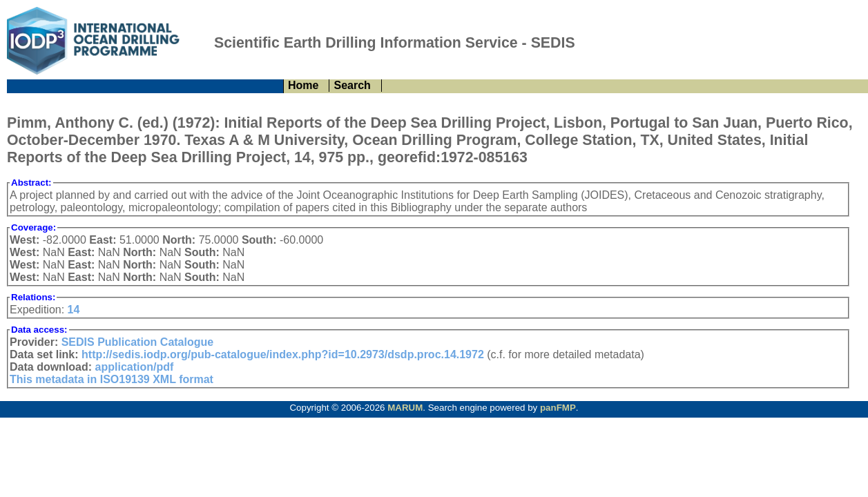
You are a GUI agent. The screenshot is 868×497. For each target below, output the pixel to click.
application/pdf (135, 367)
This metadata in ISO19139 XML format (112, 379)
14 (74, 310)
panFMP (558, 408)
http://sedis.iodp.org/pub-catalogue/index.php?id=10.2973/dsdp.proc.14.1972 (283, 354)
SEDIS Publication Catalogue (137, 342)
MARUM (405, 408)
